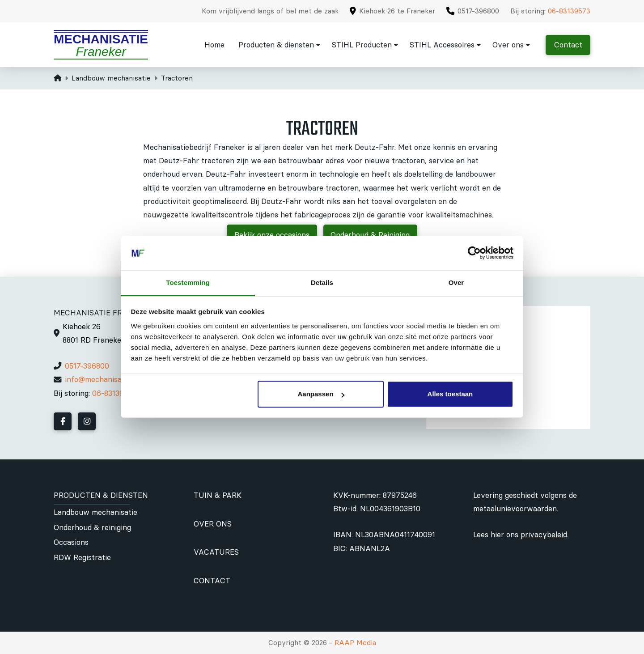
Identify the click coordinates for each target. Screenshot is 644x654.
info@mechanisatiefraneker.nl (116, 379)
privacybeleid (544, 535)
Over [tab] (456, 282)
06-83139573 (569, 11)
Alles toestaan (450, 394)
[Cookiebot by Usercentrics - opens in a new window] (474, 253)
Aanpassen (321, 394)
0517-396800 (87, 366)
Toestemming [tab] (188, 282)
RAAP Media (355, 643)
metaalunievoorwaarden (515, 509)
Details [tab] (322, 282)
